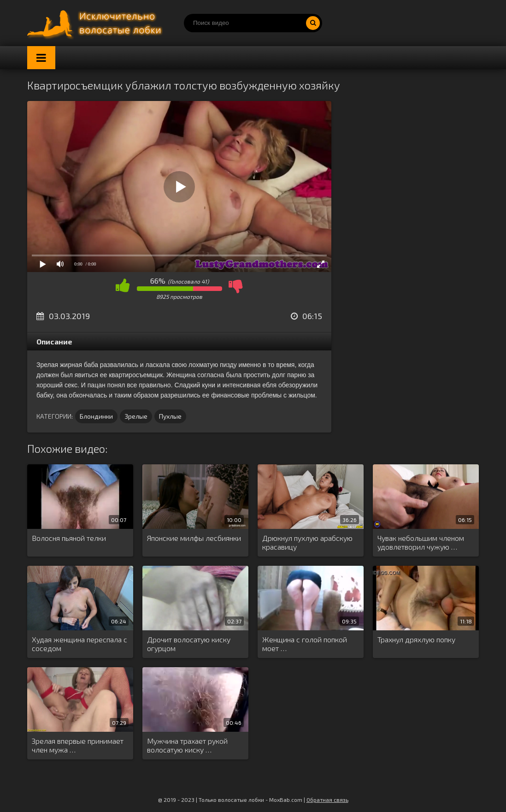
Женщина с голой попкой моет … (305, 644)
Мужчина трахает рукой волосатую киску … (187, 745)
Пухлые (170, 416)
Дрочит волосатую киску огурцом (189, 644)
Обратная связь (327, 800)
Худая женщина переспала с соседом (79, 644)
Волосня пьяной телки (69, 538)
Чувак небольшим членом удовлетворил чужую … (421, 542)
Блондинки (96, 416)
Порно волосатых (96, 23)
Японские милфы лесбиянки (194, 538)
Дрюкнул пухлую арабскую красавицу (307, 542)
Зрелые (136, 416)
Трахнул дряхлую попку (416, 639)
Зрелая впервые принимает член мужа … (78, 745)
